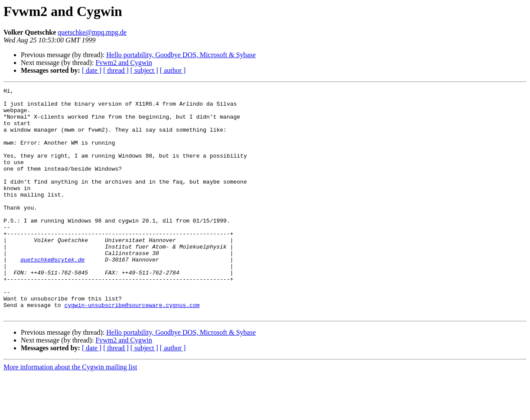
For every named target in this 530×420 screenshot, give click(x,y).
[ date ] (92, 70)
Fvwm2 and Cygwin (124, 63)
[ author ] (173, 70)
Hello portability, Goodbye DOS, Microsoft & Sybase (181, 55)
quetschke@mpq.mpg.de (92, 32)
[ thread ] (116, 70)
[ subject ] (144, 70)
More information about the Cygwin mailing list (70, 412)
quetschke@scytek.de (52, 294)
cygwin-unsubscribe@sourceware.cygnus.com (132, 349)
